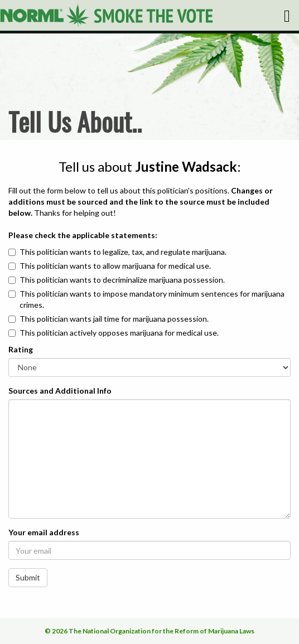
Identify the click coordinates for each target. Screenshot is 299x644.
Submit (28, 577)
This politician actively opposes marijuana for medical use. (119, 333)
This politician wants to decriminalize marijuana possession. (122, 280)
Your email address (44, 532)
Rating (21, 349)
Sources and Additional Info (60, 391)
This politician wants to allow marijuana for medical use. (115, 266)
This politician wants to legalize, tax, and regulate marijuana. (123, 252)
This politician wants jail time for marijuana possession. (114, 319)
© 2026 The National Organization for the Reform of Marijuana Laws (149, 631)
